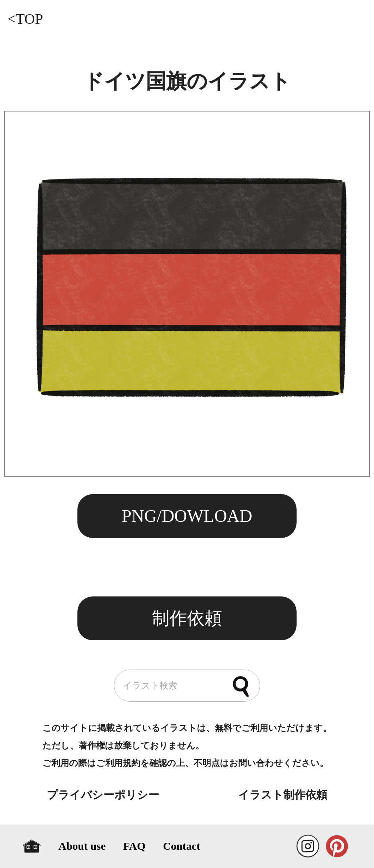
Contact (182, 846)
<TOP (25, 19)
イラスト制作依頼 (283, 795)
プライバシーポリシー (103, 795)
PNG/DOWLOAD (187, 516)
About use (82, 846)
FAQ (134, 846)
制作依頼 (187, 618)
